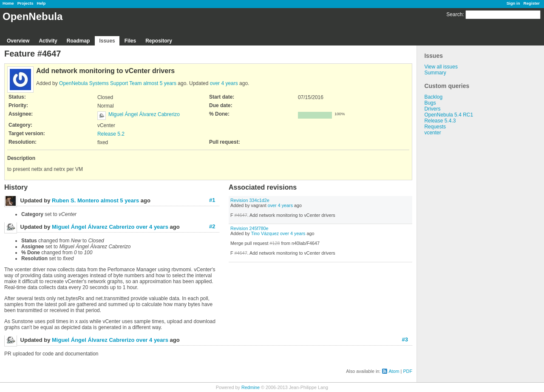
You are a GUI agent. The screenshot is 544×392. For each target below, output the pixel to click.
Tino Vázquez (265, 233)
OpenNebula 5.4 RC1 (449, 115)
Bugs (430, 103)
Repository (159, 41)
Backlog (433, 97)
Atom (394, 371)
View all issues (441, 67)
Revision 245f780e (249, 228)
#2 (212, 226)
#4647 (241, 215)
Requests (435, 127)
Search (454, 14)
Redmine (251, 387)
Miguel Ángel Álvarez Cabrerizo (144, 114)
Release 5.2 (111, 134)
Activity (48, 41)
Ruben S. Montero (75, 200)
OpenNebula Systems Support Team (101, 83)
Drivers (432, 109)
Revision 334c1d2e (250, 200)
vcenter (432, 133)
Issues (107, 41)
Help (41, 3)
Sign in (513, 3)
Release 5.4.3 (440, 121)
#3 (405, 339)
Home (8, 3)
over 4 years (224, 83)
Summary (435, 73)
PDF (408, 371)
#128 (275, 243)
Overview (18, 41)
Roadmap (78, 41)
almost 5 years (160, 83)
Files (130, 41)
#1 (212, 200)
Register (532, 3)
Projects (25, 3)
